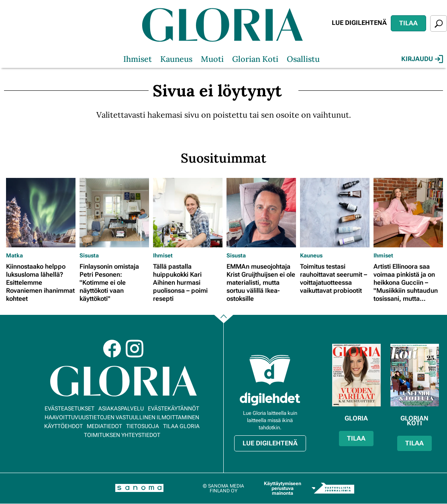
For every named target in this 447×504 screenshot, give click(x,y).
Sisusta (89, 255)
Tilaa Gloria (181, 426)
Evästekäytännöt (173, 408)
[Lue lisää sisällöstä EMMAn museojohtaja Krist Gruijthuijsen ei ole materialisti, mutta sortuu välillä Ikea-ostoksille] (261, 213)
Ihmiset (138, 59)
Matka (14, 255)
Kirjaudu (422, 59)
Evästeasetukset (69, 408)
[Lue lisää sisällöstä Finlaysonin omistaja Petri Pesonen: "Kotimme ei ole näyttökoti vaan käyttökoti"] (114, 213)
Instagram (135, 349)
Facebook (112, 349)
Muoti (212, 59)
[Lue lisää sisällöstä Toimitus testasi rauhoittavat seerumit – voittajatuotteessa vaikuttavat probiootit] (335, 213)
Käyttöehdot (63, 426)
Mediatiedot (104, 426)
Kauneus (176, 59)
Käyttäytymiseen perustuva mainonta (283, 488)
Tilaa (408, 23)
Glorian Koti (255, 59)
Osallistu (303, 59)
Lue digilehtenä (359, 23)
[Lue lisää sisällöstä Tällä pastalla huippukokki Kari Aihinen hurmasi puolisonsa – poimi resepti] (188, 213)
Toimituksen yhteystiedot (122, 435)
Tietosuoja (143, 426)
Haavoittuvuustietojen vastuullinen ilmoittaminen (122, 417)
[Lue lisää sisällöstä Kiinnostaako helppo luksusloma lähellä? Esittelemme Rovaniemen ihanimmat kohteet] (41, 213)
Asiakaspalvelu (121, 408)
